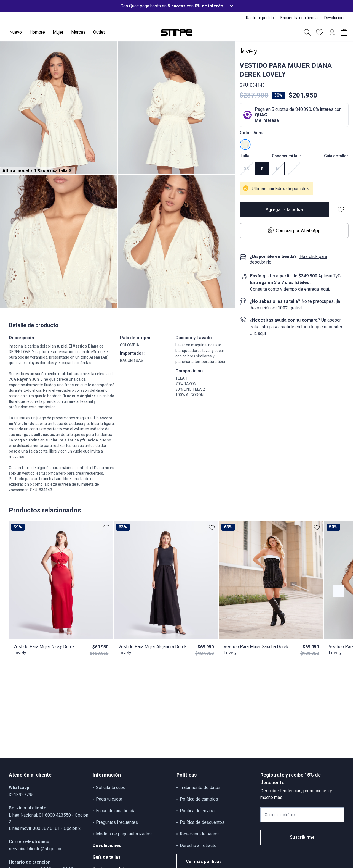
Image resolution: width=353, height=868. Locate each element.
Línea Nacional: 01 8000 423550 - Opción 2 (49, 818)
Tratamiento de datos (200, 787)
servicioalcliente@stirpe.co (35, 849)
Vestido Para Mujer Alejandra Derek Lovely (153, 650)
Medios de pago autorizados (124, 834)
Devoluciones (107, 845)
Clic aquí (258, 333)
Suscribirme (302, 837)
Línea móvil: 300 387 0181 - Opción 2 (45, 828)
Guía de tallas (336, 156)
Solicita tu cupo (111, 787)
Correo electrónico (281, 815)
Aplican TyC (329, 276)
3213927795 (21, 795)
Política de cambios (199, 799)
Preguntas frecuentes (117, 822)
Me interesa (267, 120)
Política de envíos (197, 811)
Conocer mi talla (287, 156)
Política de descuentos (202, 822)
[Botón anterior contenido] (338, 591)
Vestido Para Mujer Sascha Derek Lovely (256, 650)
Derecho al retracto (198, 845)
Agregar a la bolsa (284, 210)
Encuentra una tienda (116, 811)
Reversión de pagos (199, 834)
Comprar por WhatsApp (294, 230)
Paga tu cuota (109, 799)
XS (247, 169)
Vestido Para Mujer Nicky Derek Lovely (44, 650)
